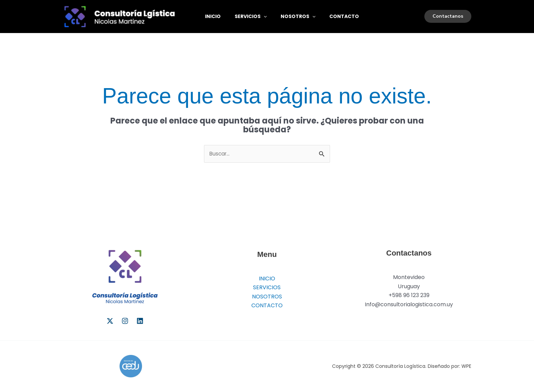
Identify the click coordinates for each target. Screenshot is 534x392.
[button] (267, 16)
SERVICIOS (254, 16)
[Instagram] (125, 321)
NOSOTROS (304, 16)
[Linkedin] (140, 321)
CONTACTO (353, 16)
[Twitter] (110, 321)
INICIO (214, 16)
